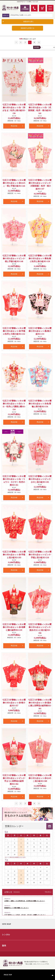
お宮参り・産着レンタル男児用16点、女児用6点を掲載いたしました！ (25, 901)
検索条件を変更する (28, 28)
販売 (4, 946)
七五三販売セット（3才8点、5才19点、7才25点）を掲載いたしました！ (25, 915)
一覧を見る (47, 892)
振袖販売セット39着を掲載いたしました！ (17, 908)
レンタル (6, 935)
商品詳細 (14, 126)
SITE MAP (7, 924)
